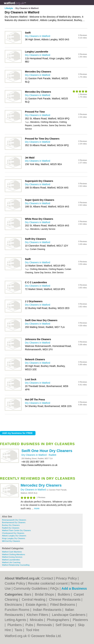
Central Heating (34, 599)
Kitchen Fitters (38, 615)
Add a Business (74, 588)
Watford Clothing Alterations (14, 554)
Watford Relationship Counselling (16, 565)
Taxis (19, 630)
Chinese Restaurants (65, 599)
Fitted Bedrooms (63, 605)
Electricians (14, 605)
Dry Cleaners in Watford (34, 455)
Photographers (58, 620)
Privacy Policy (66, 578)
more (37, 508)
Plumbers (15, 625)
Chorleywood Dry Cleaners (13, 533)
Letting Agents (16, 620)
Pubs (30, 625)
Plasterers (80, 620)
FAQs (54, 588)
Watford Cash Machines (12, 552)
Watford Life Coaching (11, 562)
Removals (45, 625)
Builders (64, 594)
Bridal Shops (45, 594)
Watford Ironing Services (12, 557)
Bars (28, 594)
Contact (47, 578)
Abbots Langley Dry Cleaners (14, 536)
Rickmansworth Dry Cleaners (14, 520)
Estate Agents (37, 605)
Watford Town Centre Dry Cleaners (16, 530)
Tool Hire (33, 630)
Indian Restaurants (48, 610)
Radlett (52, 455)
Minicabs (37, 620)
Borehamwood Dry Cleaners (14, 522)
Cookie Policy (15, 583)
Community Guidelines (31, 588)
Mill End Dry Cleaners (11, 541)
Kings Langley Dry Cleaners (14, 538)
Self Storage (65, 625)
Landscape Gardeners (69, 615)
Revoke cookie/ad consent (48, 583)
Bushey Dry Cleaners (11, 525)
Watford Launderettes (11, 560)
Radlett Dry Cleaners (11, 528)
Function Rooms (17, 610)
